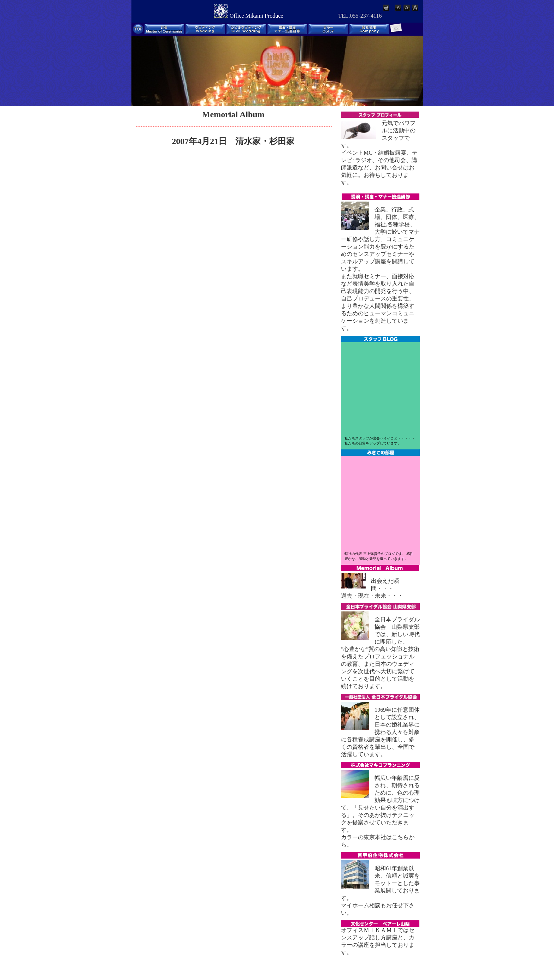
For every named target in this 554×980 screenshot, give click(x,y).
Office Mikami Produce (257, 16)
